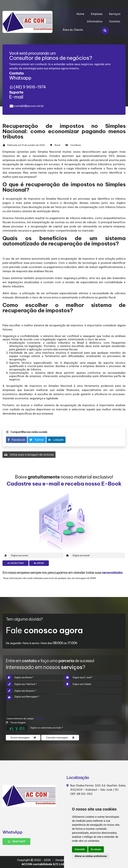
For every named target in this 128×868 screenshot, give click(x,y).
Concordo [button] (80, 849)
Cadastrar (15, 563)
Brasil (57, 145)
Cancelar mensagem (60, 738)
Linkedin (56, 440)
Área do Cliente (73, 30)
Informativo (95, 21)
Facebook (16, 440)
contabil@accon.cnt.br (29, 106)
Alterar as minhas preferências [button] (91, 856)
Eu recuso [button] (96, 849)
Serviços (115, 14)
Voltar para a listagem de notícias (29, 455)
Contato (115, 21)
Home (80, 14)
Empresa (97, 14)
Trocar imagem (16, 722)
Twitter (37, 440)
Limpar (39, 563)
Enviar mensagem (23, 738)
